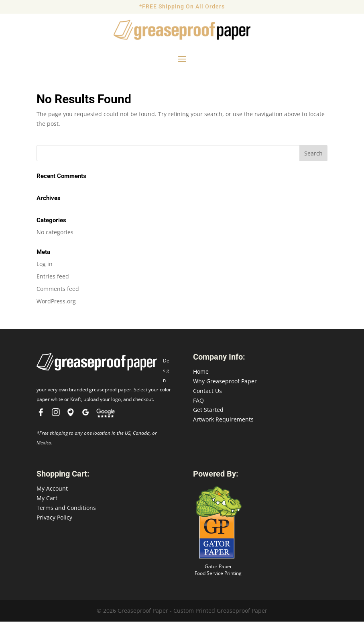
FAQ (198, 403)
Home (201, 374)
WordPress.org (56, 304)
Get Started (208, 412)
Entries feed (53, 279)
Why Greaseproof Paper (225, 384)
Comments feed (58, 291)
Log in (45, 266)
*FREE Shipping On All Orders (182, 6)
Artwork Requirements (223, 422)
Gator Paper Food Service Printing (218, 572)
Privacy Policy (54, 520)
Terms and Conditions (66, 510)
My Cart (47, 500)
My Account (52, 491)
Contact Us (207, 393)
